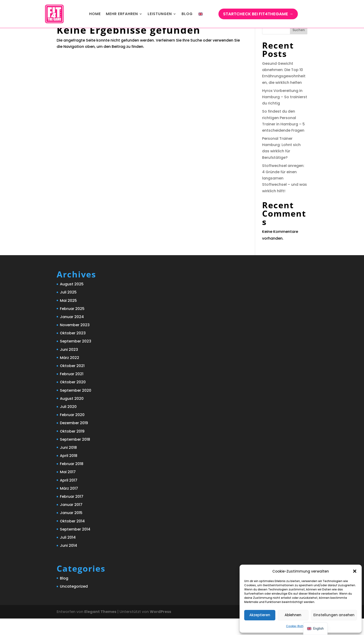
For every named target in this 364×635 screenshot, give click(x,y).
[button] (355, 571)
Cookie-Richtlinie (298, 626)
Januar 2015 (71, 529)
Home (95, 14)
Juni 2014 (68, 562)
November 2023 (75, 341)
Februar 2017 (72, 513)
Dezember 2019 (74, 439)
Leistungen (160, 14)
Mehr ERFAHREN (122, 14)
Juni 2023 (69, 366)
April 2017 (69, 497)
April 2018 (69, 472)
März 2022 (70, 374)
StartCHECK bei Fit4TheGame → (258, 14)
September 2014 (75, 546)
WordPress (160, 628)
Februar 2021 (72, 390)
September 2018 (75, 456)
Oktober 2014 (72, 538)
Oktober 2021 (72, 382)
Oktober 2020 (73, 399)
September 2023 (76, 358)
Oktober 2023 (73, 350)
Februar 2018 (72, 480)
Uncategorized (74, 603)
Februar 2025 (72, 325)
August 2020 (72, 415)
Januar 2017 (71, 521)
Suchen (299, 46)
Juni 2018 (68, 464)
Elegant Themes (100, 628)
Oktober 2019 (72, 448)
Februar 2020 (72, 431)
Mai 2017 (68, 488)
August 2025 (72, 301)
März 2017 (69, 505)
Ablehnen (293, 615)
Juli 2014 (68, 554)
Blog (187, 14)
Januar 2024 (72, 333)
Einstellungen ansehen (334, 615)
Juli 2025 (68, 309)
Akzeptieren (260, 615)
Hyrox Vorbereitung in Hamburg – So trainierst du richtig (285, 113)
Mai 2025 (68, 317)
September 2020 (76, 407)
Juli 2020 (68, 423)
